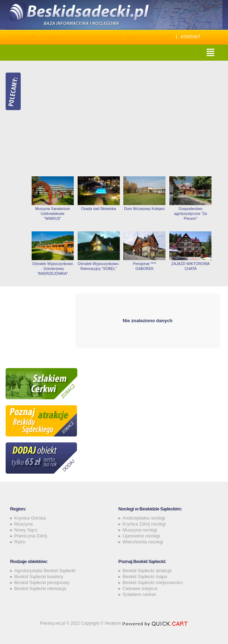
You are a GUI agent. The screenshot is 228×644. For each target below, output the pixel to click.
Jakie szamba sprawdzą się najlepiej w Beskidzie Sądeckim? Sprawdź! (90, 37)
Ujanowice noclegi (141, 536)
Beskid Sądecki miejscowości (153, 582)
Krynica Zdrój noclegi (144, 524)
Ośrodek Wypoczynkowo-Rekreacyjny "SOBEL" (99, 266)
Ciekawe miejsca (140, 588)
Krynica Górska (30, 518)
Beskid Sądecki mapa (145, 577)
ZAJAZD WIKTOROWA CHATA (191, 266)
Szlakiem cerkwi (139, 594)
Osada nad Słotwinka (99, 209)
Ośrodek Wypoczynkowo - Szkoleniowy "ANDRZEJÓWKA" (53, 269)
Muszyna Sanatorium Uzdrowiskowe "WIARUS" (53, 213)
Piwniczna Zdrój (31, 536)
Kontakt (191, 37)
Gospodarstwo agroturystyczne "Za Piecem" (191, 213)
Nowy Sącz (26, 530)
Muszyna (24, 524)
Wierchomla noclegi (143, 542)
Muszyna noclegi (140, 530)
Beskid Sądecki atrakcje (147, 571)
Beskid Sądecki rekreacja (40, 588)
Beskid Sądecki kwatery (39, 577)
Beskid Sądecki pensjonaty (42, 582)
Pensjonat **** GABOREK (144, 266)
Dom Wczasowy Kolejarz (144, 209)
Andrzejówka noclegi (144, 518)
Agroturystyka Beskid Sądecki (45, 571)
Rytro (20, 542)
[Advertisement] (126, 118)
